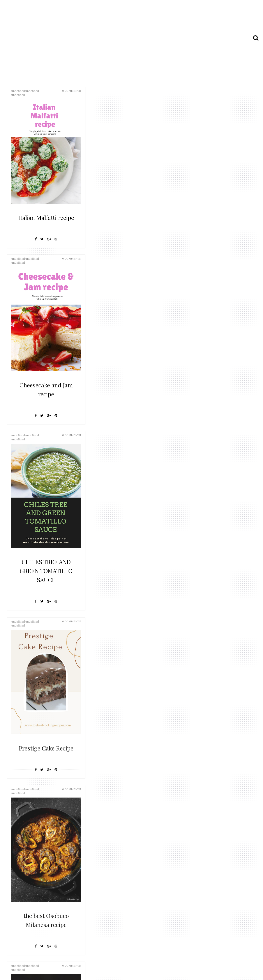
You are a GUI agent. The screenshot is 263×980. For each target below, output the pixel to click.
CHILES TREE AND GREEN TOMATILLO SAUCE (212, 230)
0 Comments (71, 91)
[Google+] (49, 248)
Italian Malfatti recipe (46, 221)
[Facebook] (36, 248)
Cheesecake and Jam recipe (129, 221)
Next (149, 815)
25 (136, 815)
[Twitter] (42, 248)
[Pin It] (56, 248)
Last (164, 815)
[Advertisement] (131, 38)
